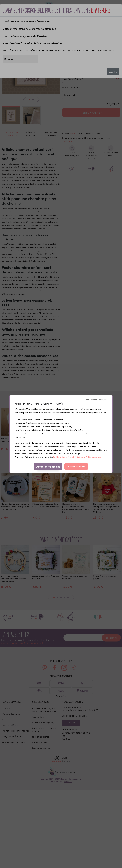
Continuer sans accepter (96, 400)
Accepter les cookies (48, 466)
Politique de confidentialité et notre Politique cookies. (78, 457)
